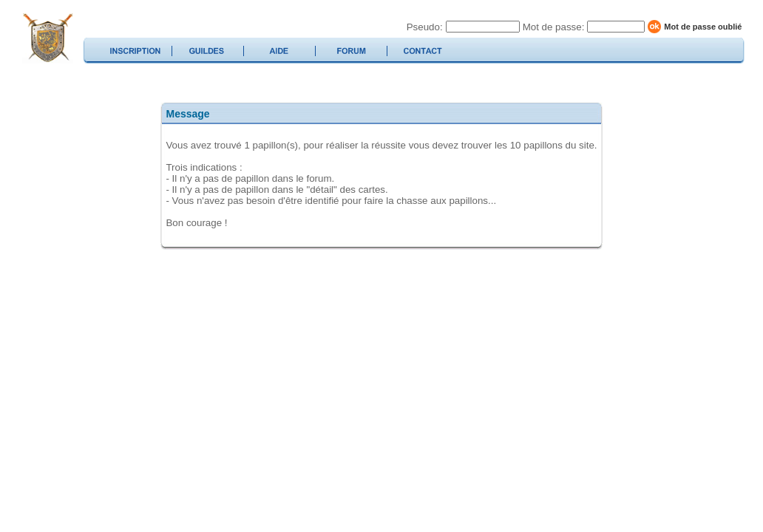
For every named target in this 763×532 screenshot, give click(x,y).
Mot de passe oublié (703, 27)
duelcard (48, 38)
